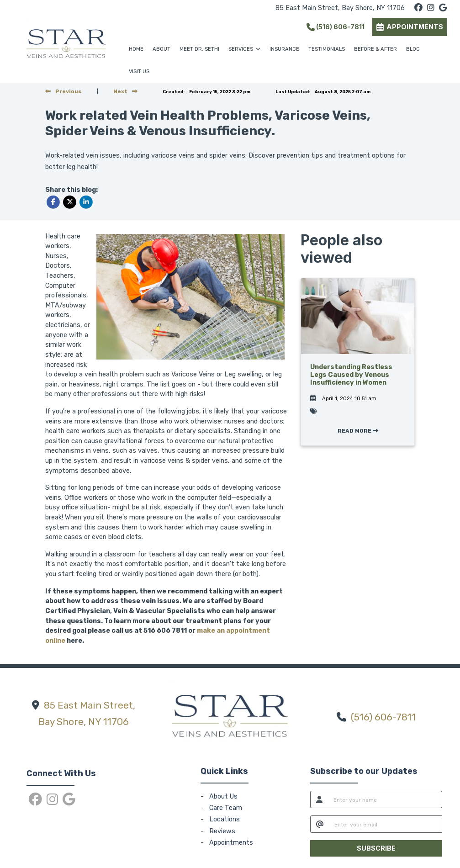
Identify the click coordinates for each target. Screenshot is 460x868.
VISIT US (139, 71)
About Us (223, 797)
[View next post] (125, 91)
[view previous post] (63, 91)
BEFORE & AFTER (375, 49)
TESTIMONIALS (327, 49)
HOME (136, 49)
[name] (385, 799)
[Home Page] (66, 41)
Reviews (222, 831)
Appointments (231, 843)
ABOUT (161, 49)
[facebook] (418, 8)
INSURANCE (284, 49)
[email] (386, 824)
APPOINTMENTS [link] (410, 27)
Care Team (226, 808)
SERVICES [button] (244, 49)
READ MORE (358, 431)
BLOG (413, 49)
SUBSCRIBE (376, 848)
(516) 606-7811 (336, 27)
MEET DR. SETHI (199, 49)
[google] (443, 8)
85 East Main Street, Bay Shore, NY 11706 (340, 8)
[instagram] (431, 8)
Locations (225, 819)
